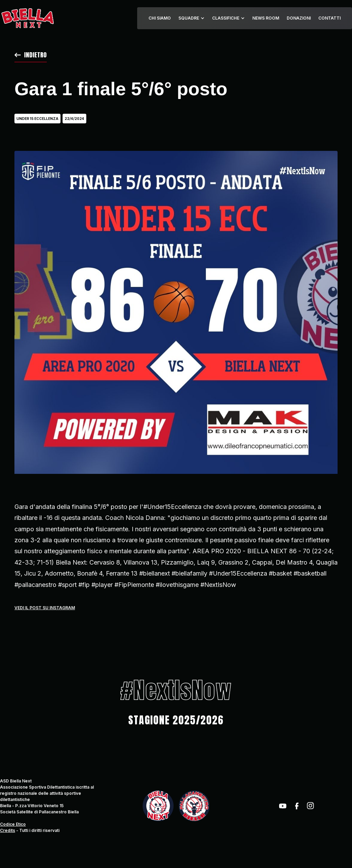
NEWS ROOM (266, 18)
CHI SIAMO (160, 18)
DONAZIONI (299, 18)
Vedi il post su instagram (45, 608)
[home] (27, 18)
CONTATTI (329, 18)
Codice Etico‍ (13, 824)
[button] (191, 18)
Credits (8, 830)
